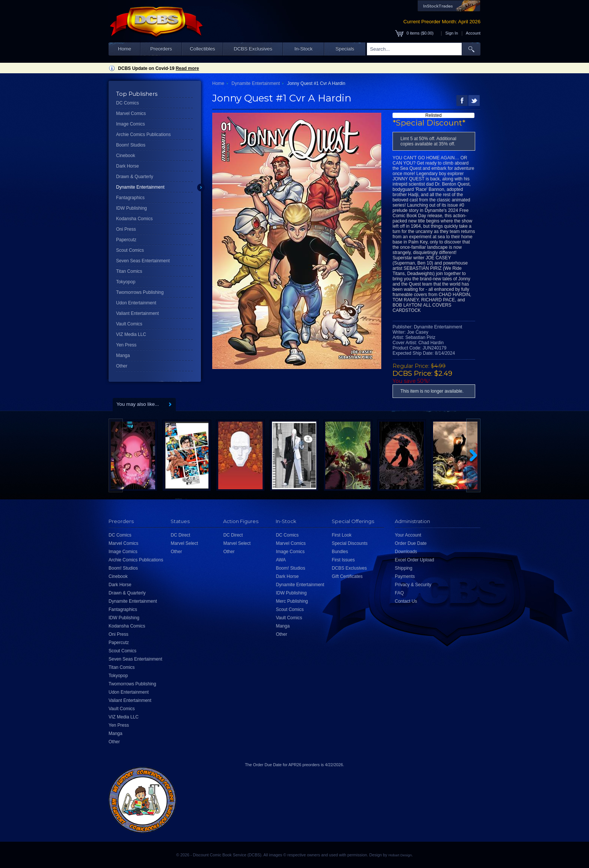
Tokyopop (126, 282)
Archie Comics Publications (143, 135)
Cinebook (126, 156)
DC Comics (128, 103)
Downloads (406, 552)
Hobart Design (400, 855)
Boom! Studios (131, 145)
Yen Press (126, 345)
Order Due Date (411, 543)
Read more (187, 68)
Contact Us (406, 601)
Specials (345, 49)
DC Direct (180, 535)
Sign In (452, 33)
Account (473, 33)
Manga (123, 355)
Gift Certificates (347, 576)
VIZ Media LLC (131, 334)
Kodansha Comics (134, 219)
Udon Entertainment (136, 303)
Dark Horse (128, 166)
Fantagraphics (130, 198)
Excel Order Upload (415, 560)
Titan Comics (129, 271)
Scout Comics (130, 250)
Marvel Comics (131, 113)
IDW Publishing (131, 208)
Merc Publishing (292, 601)
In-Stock (304, 49)
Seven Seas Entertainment (143, 261)
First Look (342, 535)
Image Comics (131, 124)
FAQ (399, 593)
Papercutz (126, 240)
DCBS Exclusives (253, 49)
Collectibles (202, 49)
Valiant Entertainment (137, 313)
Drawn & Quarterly (135, 177)
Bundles (340, 552)
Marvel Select (184, 543)
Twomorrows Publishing (140, 292)
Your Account (408, 535)
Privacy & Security (413, 585)
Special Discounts (350, 543)
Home (125, 49)
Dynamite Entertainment (140, 187)
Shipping (404, 568)
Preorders (161, 49)
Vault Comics (129, 324)
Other (122, 366)
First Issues (343, 560)
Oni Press (126, 229)
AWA (281, 560)
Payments (405, 576)
